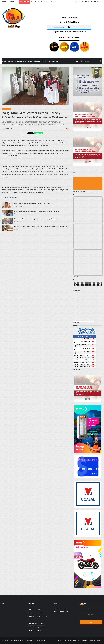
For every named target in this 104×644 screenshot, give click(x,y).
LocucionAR (42, 640)
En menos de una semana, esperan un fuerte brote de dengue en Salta (37, 211)
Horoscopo (91, 321)
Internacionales (6, 109)
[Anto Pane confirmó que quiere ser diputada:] (7, 205)
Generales (18, 61)
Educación (31, 627)
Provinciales (28, 61)
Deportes (31, 620)
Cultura (38, 620)
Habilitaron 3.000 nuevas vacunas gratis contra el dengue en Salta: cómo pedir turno (41, 227)
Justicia (42, 623)
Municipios (38, 61)
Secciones (56, 61)
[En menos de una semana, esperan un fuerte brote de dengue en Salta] (7, 213)
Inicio (4, 61)
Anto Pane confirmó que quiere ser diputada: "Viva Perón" (33, 203)
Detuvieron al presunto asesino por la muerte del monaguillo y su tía (36, 219)
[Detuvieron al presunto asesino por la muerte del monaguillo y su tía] (7, 221)
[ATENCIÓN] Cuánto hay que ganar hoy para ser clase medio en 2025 (51, 2)
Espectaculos (41, 627)
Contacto (83, 603)
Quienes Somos (82, 640)
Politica (44, 617)
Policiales (46, 61)
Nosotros (57, 603)
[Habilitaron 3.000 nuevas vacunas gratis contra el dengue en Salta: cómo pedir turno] (7, 228)
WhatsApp (39, 133)
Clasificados (92, 640)
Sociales (31, 630)
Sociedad (39, 630)
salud (38, 617)
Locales (10, 61)
